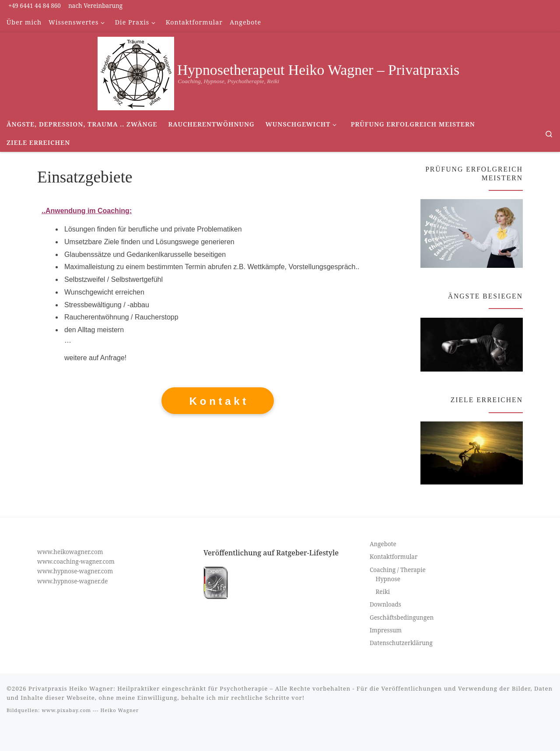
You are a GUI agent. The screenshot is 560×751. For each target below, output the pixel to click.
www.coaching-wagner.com (76, 561)
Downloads (385, 604)
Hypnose (388, 579)
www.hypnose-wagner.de (72, 581)
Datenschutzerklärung (401, 643)
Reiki (383, 592)
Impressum (386, 630)
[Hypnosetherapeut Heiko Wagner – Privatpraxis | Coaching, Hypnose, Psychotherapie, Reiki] (136, 72)
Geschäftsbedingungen (402, 618)
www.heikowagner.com (70, 552)
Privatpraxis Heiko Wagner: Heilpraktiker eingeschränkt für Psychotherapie (148, 688)
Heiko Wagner (119, 710)
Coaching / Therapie (398, 570)
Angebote (383, 544)
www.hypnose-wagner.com (75, 571)
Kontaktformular (394, 557)
